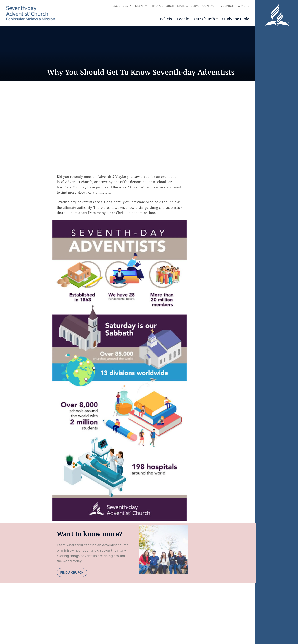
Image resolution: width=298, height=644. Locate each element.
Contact (209, 6)
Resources (119, 6)
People (183, 19)
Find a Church (162, 6)
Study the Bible (236, 19)
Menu (244, 6)
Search (227, 6)
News (139, 6)
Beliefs (166, 19)
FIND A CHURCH (72, 572)
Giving (182, 6)
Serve (195, 6)
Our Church (204, 19)
